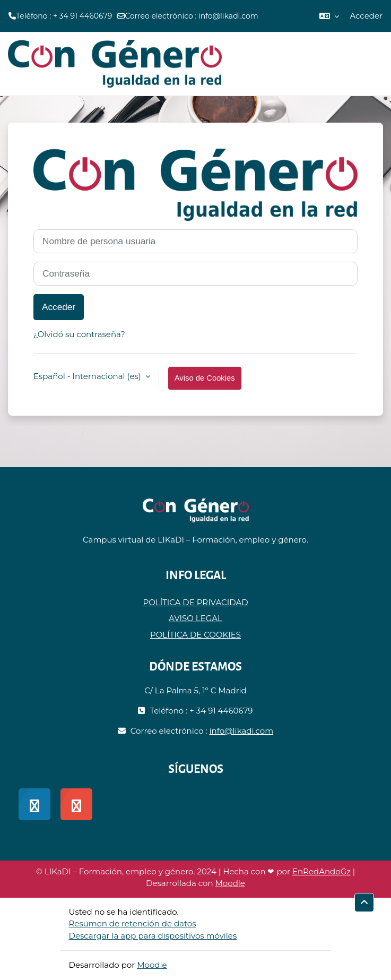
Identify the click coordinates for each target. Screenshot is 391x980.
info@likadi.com (228, 16)
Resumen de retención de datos (133, 923)
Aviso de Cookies (205, 378)
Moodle (230, 883)
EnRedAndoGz (322, 871)
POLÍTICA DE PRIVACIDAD (195, 602)
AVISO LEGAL (195, 618)
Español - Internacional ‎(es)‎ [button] (88, 376)
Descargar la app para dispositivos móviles (153, 936)
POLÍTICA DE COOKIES (195, 635)
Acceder (366, 16)
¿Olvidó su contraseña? (79, 334)
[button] (329, 16)
